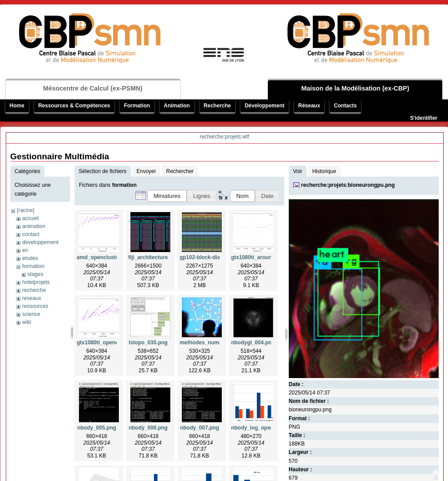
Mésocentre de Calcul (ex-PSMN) (93, 88)
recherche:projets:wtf (224, 137)
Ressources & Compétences (74, 106)
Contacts (345, 106)
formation (33, 266)
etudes (30, 258)
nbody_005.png (97, 428)
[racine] (26, 210)
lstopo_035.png (148, 343)
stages (35, 274)
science (31, 314)
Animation (177, 106)
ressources (35, 306)
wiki (27, 322)
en (25, 250)
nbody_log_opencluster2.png (268, 428)
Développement (265, 106)
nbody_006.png (148, 428)
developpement (40, 242)
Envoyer (146, 171)
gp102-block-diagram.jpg (211, 257)
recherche (34, 290)
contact (31, 234)
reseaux (32, 298)
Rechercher (180, 171)
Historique (324, 171)
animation (34, 226)
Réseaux (309, 106)
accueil (30, 218)
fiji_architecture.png (154, 257)
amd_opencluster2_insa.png (113, 257)
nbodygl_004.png (253, 343)
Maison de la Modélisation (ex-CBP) (355, 88)
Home (17, 106)
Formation (137, 106)
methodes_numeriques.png (214, 343)
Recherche (217, 106)
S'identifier (424, 118)
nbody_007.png (200, 428)
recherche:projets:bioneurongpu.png (348, 185)
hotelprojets (36, 282)
